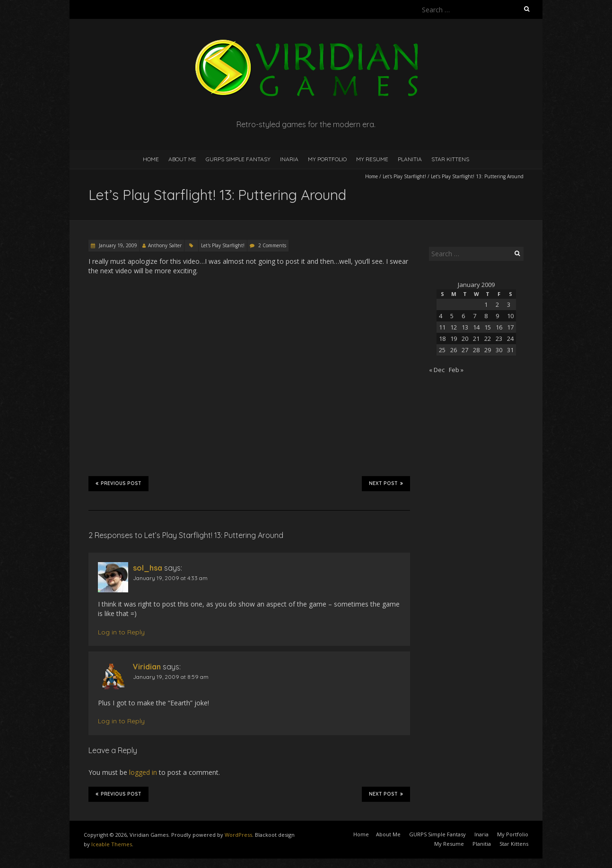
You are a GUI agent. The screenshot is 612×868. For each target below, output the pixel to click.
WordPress (238, 835)
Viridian (147, 667)
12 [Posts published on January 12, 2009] (454, 327)
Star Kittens (450, 159)
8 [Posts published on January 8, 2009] (486, 316)
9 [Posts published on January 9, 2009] (497, 316)
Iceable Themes (112, 844)
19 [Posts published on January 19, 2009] (454, 339)
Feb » (456, 370)
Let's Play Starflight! (404, 176)
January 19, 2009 (117, 245)
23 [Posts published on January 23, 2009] (499, 339)
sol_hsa (148, 568)
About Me (182, 159)
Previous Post (118, 483)
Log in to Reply (121, 632)
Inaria (289, 159)
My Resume (372, 159)
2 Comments (272, 245)
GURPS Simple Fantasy (238, 159)
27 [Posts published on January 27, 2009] (465, 350)
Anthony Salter (165, 245)
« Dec (437, 370)
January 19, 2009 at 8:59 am (171, 677)
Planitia (410, 159)
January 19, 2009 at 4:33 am (170, 578)
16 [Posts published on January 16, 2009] (499, 327)
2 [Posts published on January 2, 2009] (497, 304)
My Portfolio (327, 159)
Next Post (386, 483)
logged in (143, 772)
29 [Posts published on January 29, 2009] (488, 350)
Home (151, 159)
